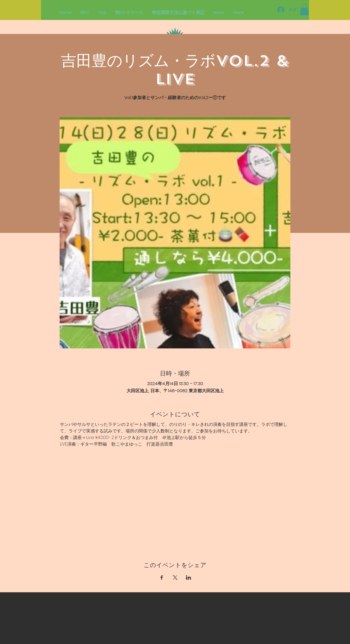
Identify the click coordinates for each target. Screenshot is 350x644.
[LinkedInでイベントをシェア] (189, 577)
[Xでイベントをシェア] (175, 577)
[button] (304, 10)
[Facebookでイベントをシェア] (162, 577)
